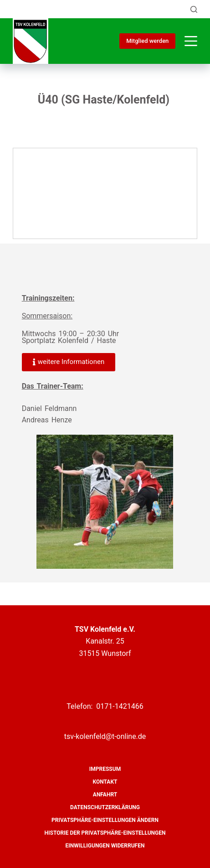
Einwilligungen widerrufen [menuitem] (105, 846)
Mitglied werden (147, 41)
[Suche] (194, 9)
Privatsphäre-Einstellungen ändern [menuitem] (105, 820)
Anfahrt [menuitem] (105, 795)
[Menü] (191, 41)
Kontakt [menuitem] (105, 782)
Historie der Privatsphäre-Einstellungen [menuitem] (105, 833)
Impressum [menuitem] (105, 769)
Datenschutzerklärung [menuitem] (105, 807)
